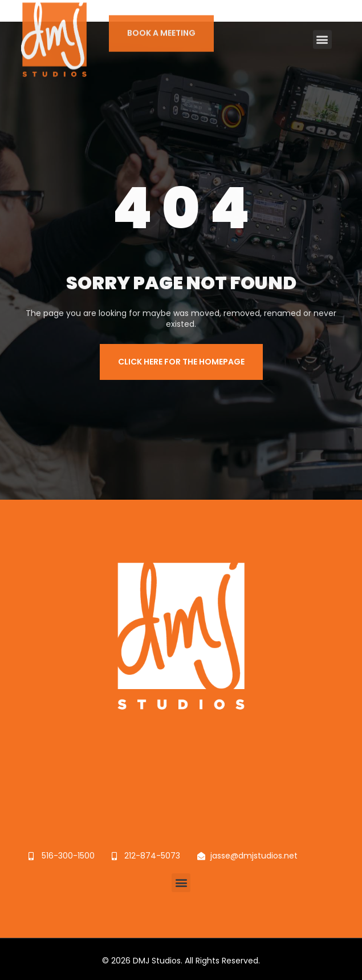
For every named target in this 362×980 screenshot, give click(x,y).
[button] (322, 32)
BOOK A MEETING (161, 26)
